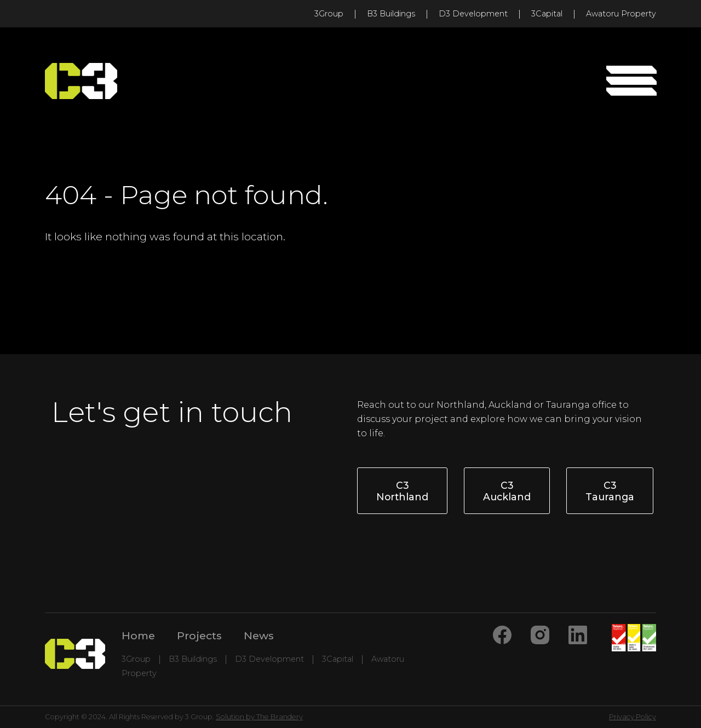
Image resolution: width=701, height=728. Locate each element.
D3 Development (473, 14)
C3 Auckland (507, 491)
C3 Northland (402, 491)
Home (138, 635)
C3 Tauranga (610, 491)
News (259, 635)
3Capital (547, 14)
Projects (199, 635)
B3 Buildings (391, 14)
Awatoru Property (621, 14)
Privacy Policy (633, 717)
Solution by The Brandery (259, 717)
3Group (329, 14)
